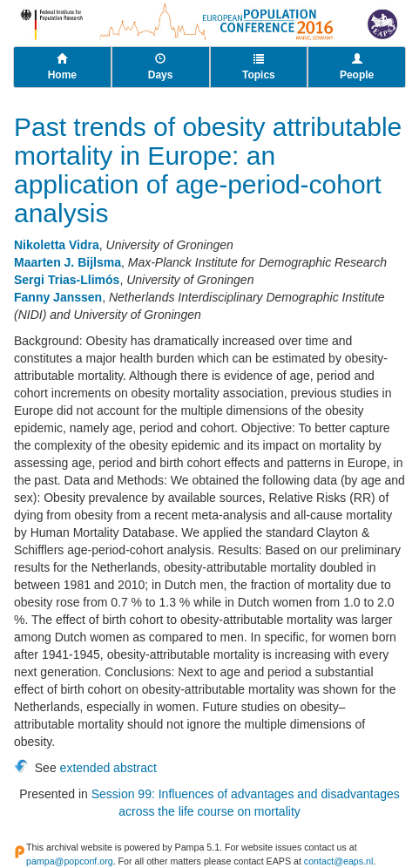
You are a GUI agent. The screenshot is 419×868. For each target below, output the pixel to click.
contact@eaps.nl (339, 861)
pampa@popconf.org (70, 861)
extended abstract (108, 768)
